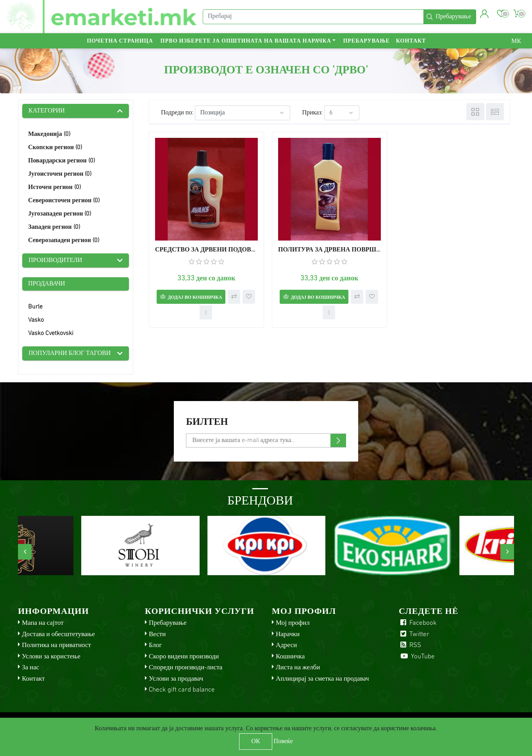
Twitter (414, 634)
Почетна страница (120, 41)
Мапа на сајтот (43, 623)
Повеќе (283, 742)
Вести (157, 634)
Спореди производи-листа (186, 668)
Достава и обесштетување (58, 634)
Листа (495, 112)
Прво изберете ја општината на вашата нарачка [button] (246, 41)
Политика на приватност (56, 645)
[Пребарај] (313, 17)
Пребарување (366, 41)
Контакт (411, 41)
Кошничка (290, 657)
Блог (155, 645)
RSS (410, 645)
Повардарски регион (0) (62, 161)
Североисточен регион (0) (64, 201)
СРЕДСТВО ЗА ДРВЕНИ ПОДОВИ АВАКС (206, 250)
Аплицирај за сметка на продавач (322, 679)
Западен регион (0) (54, 227)
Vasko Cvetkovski (51, 333)
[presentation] (25, 552)
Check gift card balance (182, 690)
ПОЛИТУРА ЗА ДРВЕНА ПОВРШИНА (329, 250)
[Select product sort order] (243, 113)
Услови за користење (51, 657)
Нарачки (288, 634)
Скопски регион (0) (55, 148)
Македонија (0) (49, 134)
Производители (55, 260)
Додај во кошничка (195, 298)
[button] (485, 14)
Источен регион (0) (54, 187)
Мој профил (293, 623)
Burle (35, 307)
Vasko (36, 320)
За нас (30, 668)
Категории (47, 111)
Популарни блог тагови (70, 353)
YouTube (417, 657)
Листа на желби (298, 668)
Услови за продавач (176, 679)
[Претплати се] (266, 440)
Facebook (418, 623)
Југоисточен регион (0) (60, 174)
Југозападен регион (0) (60, 214)
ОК (255, 742)
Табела (475, 112)
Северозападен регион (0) (64, 241)
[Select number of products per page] (342, 113)
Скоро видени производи (184, 657)
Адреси (286, 645)
